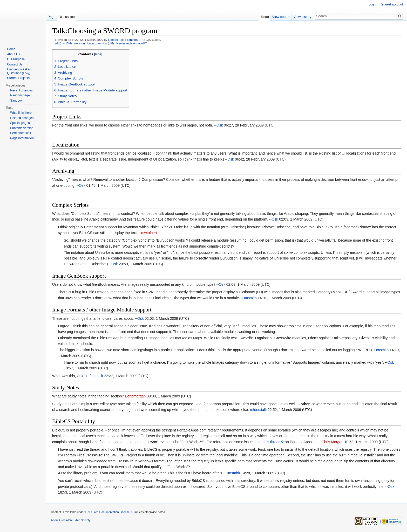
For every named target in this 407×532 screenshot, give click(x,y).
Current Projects (18, 78)
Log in (373, 4)
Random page (20, 95)
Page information (22, 138)
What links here (21, 113)
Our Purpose (16, 59)
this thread (272, 442)
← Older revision (73, 43)
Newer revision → (128, 43)
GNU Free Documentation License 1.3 (110, 512)
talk (122, 40)
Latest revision (97, 43)
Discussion (67, 17)
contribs (132, 40)
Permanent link (21, 133)
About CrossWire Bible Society (71, 520)
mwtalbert (149, 233)
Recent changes (21, 90)
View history (303, 17)
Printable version (22, 128)
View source (281, 17)
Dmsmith (249, 298)
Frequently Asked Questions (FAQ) (19, 71)
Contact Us (15, 64)
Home (11, 49)
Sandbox (16, 101)
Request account (391, 4)
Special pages (20, 123)
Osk (220, 125)
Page (51, 17)
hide (98, 54)
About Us (13, 54)
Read (265, 17)
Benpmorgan (135, 396)
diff (58, 43)
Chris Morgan (333, 442)
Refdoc (113, 40)
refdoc (91, 376)
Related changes (22, 118)
